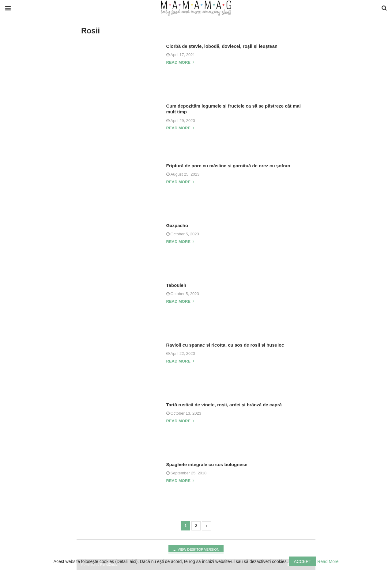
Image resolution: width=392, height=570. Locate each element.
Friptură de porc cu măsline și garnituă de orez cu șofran (228, 166)
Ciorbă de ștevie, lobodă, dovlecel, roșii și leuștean (222, 46)
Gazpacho (177, 225)
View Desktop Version (196, 549)
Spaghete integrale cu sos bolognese (207, 464)
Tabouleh (176, 285)
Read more (180, 63)
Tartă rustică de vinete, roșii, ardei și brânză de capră (224, 405)
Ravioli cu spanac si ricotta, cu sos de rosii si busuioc (225, 345)
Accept (302, 561)
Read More (328, 561)
